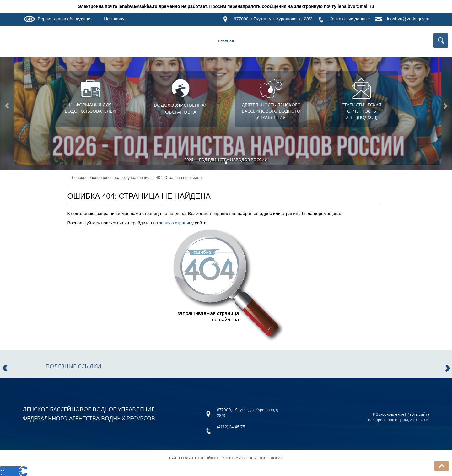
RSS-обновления (388, 414)
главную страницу (175, 223)
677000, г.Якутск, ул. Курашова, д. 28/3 (273, 19)
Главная (226, 41)
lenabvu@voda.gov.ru (408, 19)
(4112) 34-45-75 (231, 427)
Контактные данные (350, 19)
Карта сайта (418, 414)
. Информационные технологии (239, 458)
